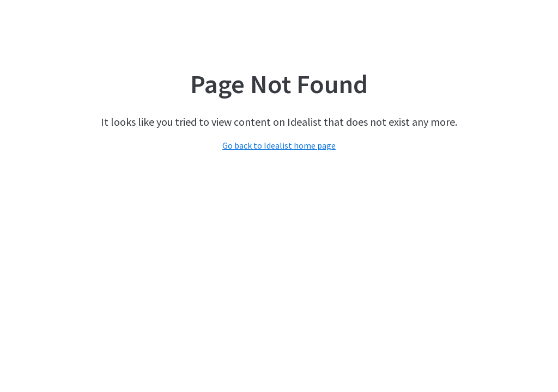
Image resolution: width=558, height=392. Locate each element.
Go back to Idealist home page (279, 145)
